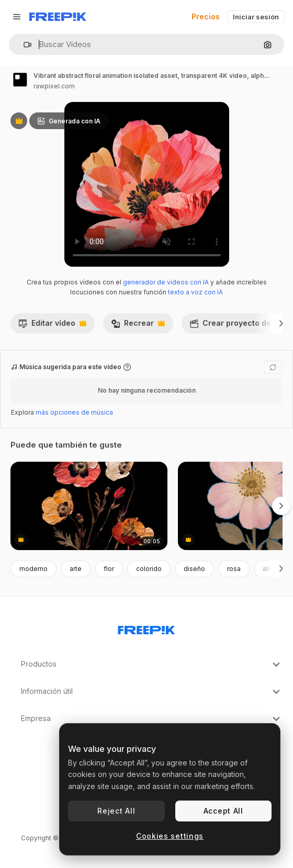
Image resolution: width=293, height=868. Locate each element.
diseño (194, 569)
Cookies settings (170, 836)
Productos (152, 665)
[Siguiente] (281, 323)
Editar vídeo (52, 326)
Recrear (138, 326)
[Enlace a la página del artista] (20, 79)
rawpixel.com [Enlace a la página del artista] (54, 86)
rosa (234, 569)
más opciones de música (74, 412)
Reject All (116, 811)
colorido (149, 569)
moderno (33, 569)
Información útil (152, 692)
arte (76, 569)
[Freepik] (58, 17)
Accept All (223, 811)
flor (109, 569)
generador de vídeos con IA (166, 282)
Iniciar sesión (256, 17)
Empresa (152, 719)
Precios (206, 16)
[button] (23, 45)
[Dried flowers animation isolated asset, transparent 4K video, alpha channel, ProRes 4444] (89, 506)
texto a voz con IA (195, 292)
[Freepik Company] (146, 628)
